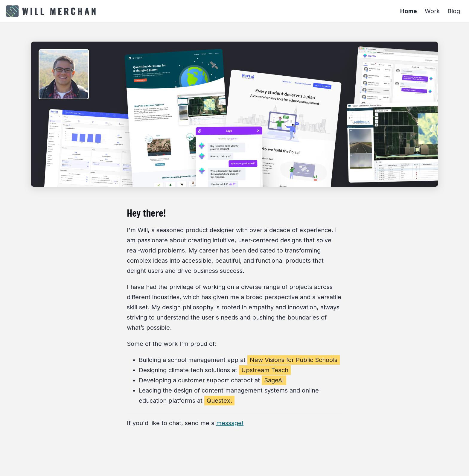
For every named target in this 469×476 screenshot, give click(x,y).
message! (230, 423)
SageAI (274, 380)
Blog (454, 11)
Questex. (219, 401)
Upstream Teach (265, 370)
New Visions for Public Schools (294, 360)
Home (409, 11)
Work (432, 11)
